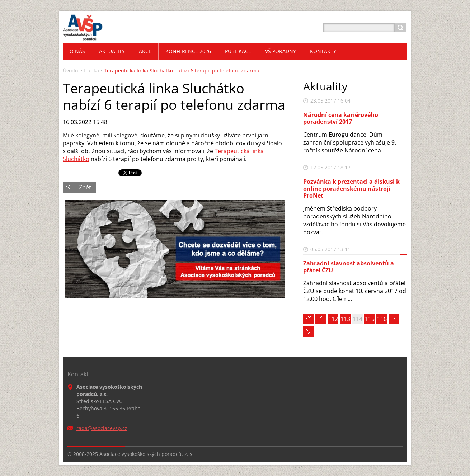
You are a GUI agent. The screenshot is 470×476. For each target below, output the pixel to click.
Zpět (85, 187)
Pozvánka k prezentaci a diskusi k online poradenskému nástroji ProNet (351, 188)
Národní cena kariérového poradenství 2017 (341, 118)
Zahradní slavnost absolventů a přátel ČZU (349, 267)
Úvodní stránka (81, 70)
